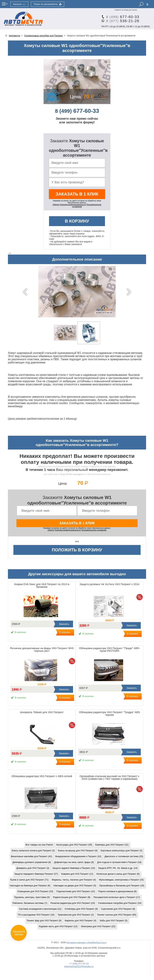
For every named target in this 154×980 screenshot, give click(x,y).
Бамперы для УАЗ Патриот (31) (112, 845)
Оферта (56, 205)
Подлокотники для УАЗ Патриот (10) (76, 891)
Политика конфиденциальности (73, 205)
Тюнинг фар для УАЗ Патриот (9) (44, 921)
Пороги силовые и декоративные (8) (117, 891)
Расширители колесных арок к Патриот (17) (117, 897)
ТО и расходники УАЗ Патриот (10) (36, 915)
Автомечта (14, 36)
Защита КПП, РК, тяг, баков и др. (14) (118, 868)
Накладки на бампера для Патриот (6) (30, 886)
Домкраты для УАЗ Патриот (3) (33, 868)
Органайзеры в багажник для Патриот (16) (122, 886)
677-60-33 (121, 17)
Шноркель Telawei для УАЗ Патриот (42, 712)
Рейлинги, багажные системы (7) (30, 903)
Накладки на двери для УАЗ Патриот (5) (75, 886)
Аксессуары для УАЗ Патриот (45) (74, 845)
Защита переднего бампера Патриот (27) (36, 874)
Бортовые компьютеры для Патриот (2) (122, 851)
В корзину (77, 221)
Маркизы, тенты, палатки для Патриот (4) (74, 880)
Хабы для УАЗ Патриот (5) (114, 921)
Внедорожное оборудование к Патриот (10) (78, 856)
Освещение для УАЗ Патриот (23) (35, 891)
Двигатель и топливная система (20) (124, 856)
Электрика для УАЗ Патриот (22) (98, 926)
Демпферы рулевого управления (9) (32, 862)
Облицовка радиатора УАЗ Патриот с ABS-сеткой (42, 776)
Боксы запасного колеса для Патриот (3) (33, 851)
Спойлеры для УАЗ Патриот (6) (81, 909)
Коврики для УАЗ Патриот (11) (77, 874)
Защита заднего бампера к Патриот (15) (74, 868)
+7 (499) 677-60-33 (79, 964)
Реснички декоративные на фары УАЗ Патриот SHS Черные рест (42, 649)
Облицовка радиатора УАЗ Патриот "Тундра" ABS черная (109, 713)
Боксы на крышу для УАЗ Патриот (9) (78, 851)
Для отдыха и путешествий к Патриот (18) (119, 862)
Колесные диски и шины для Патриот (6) (118, 874)
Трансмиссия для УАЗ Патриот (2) (76, 915)
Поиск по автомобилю (46, 4)
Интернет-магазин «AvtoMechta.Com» (87, 942)
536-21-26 (121, 21)
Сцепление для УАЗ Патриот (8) (118, 909)
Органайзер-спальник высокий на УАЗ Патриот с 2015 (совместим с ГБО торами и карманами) (109, 777)
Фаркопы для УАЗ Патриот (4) (80, 921)
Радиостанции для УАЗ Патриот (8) (72, 897)
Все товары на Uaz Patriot (39, 845)
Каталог (17, 4)
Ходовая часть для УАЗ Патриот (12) (58, 926)
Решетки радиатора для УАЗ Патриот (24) (73, 903)
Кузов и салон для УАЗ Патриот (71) (29, 880)
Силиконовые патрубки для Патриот (44, 36)
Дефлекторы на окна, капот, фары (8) (74, 862)
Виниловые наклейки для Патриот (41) (32, 856)
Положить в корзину (77, 550)
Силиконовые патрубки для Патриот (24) (120, 903)
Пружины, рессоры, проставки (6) (32, 897)
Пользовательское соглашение (94, 530)
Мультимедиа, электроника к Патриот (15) (121, 880)
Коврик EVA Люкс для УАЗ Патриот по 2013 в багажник (42, 585)
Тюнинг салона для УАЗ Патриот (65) (117, 915)
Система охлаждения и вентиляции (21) (40, 909)
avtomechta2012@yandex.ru (79, 966)
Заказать (63, 624)
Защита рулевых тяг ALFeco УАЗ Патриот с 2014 (109, 584)
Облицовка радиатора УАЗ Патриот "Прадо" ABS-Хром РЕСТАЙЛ (109, 649)
